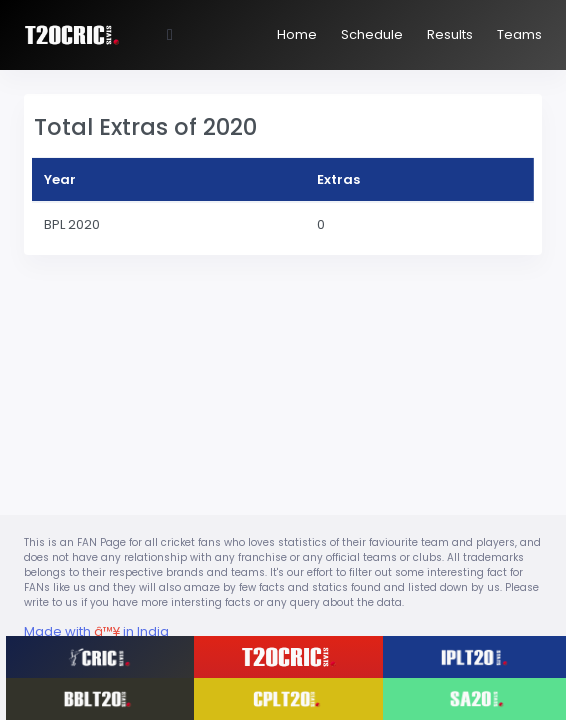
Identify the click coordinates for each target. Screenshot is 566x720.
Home (297, 34)
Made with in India (96, 631)
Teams (519, 34)
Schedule (372, 34)
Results (450, 34)
